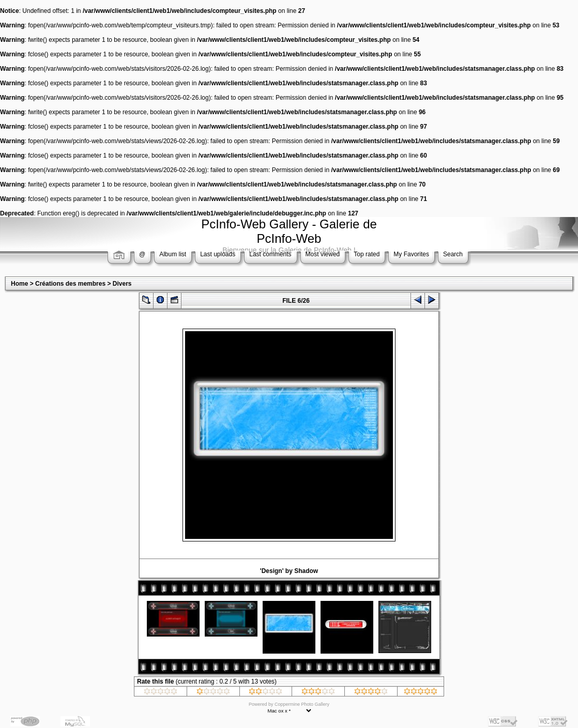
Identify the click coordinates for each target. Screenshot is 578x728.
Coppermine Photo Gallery (302, 704)
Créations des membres (70, 284)
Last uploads (218, 254)
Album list (173, 254)
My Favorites (411, 254)
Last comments (270, 254)
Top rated (367, 254)
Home (19, 284)
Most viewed (323, 254)
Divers (122, 284)
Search (453, 254)
